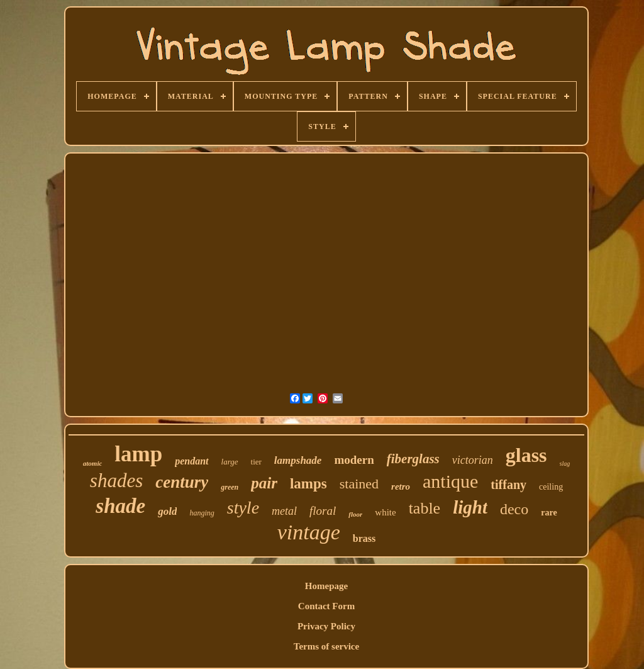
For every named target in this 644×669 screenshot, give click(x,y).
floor (355, 514)
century (182, 482)
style (243, 508)
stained (359, 484)
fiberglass (413, 459)
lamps (308, 484)
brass (364, 538)
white (385, 512)
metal (284, 511)
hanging (202, 513)
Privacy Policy (326, 626)
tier (256, 462)
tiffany (508, 485)
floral (323, 511)
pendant (192, 461)
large (230, 462)
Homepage (326, 586)
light (470, 507)
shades (116, 481)
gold (167, 511)
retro (401, 486)
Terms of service (326, 646)
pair (264, 483)
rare (549, 513)
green (230, 487)
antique (450, 481)
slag (565, 464)
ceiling (551, 487)
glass (526, 455)
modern (354, 460)
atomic (93, 463)
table (425, 508)
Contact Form (326, 606)
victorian (473, 460)
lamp (138, 454)
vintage (309, 532)
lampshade (298, 460)
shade (120, 506)
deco (514, 509)
